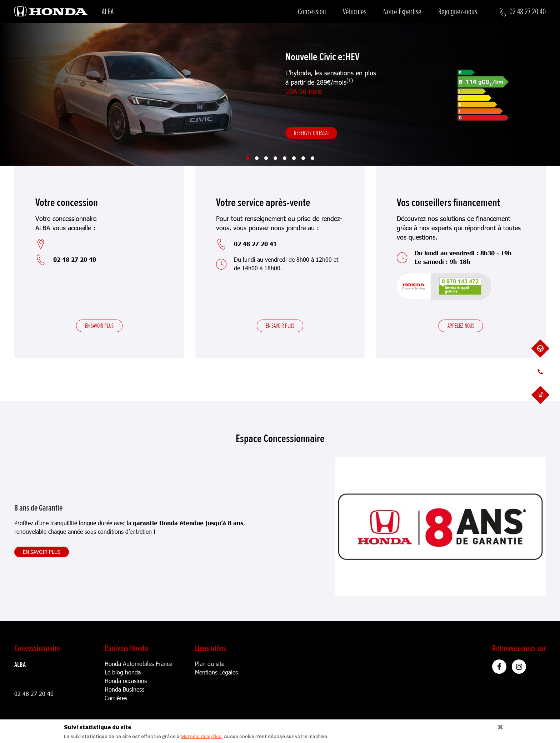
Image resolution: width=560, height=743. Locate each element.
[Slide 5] (285, 158)
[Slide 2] (257, 158)
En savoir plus (99, 326)
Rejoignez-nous (458, 12)
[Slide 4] (275, 158)
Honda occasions (126, 681)
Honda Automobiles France (138, 664)
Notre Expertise (402, 12)
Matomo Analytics (201, 736)
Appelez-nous (461, 326)
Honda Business (124, 689)
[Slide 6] (294, 158)
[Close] (498, 725)
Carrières (116, 698)
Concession (312, 12)
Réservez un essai (311, 133)
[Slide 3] (266, 158)
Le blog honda (123, 672)
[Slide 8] (312, 158)
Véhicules (355, 12)
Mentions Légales (216, 672)
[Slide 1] (247, 158)
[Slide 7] (303, 158)
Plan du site (210, 664)
